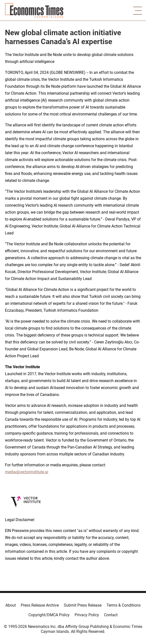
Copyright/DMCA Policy (49, 615)
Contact (111, 615)
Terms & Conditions (124, 605)
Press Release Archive (40, 605)
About (11, 605)
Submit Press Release (83, 605)
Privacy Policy (87, 615)
